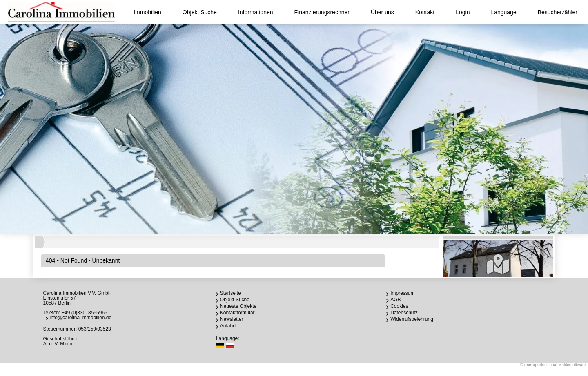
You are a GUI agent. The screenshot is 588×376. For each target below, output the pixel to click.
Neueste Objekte (238, 306)
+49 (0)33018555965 (85, 313)
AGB (395, 300)
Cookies (399, 306)
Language (503, 12)
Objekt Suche (200, 12)
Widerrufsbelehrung (412, 319)
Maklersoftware (572, 365)
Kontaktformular (237, 313)
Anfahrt (228, 326)
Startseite (231, 293)
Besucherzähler (558, 12)
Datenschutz (404, 313)
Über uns (382, 12)
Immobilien (147, 12)
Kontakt (425, 12)
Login (463, 12)
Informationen (256, 12)
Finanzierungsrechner (322, 12)
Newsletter (232, 319)
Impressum (402, 293)
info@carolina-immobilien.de (81, 318)
